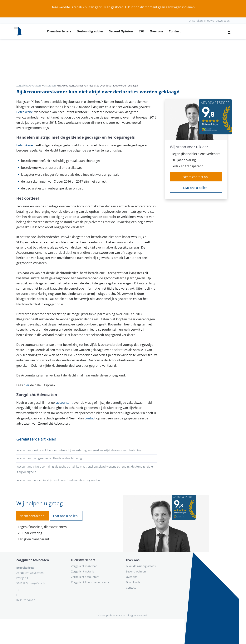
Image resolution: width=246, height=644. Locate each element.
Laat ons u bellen (195, 188)
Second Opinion (121, 31)
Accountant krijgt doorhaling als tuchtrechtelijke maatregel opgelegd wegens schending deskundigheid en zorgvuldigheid (86, 469)
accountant (65, 403)
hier (27, 385)
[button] (228, 31)
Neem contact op (195, 177)
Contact (175, 31)
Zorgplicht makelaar (84, 566)
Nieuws (209, 21)
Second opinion (136, 571)
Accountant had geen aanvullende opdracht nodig (49, 458)
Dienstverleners (59, 31)
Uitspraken (196, 21)
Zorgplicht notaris (83, 571)
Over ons (157, 31)
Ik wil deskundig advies (141, 566)
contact (90, 418)
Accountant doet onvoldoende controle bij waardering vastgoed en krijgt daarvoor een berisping (79, 450)
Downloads (223, 21)
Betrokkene (25, 112)
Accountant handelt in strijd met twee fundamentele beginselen (59, 480)
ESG (141, 31)
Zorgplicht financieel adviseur (90, 582)
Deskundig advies (90, 31)
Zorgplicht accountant (85, 577)
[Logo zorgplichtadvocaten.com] (17, 31)
